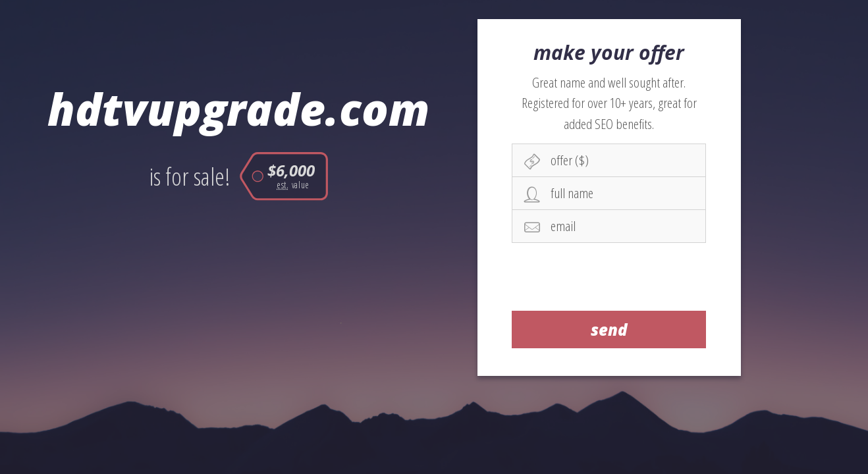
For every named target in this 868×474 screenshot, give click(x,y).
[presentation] (609, 276)
